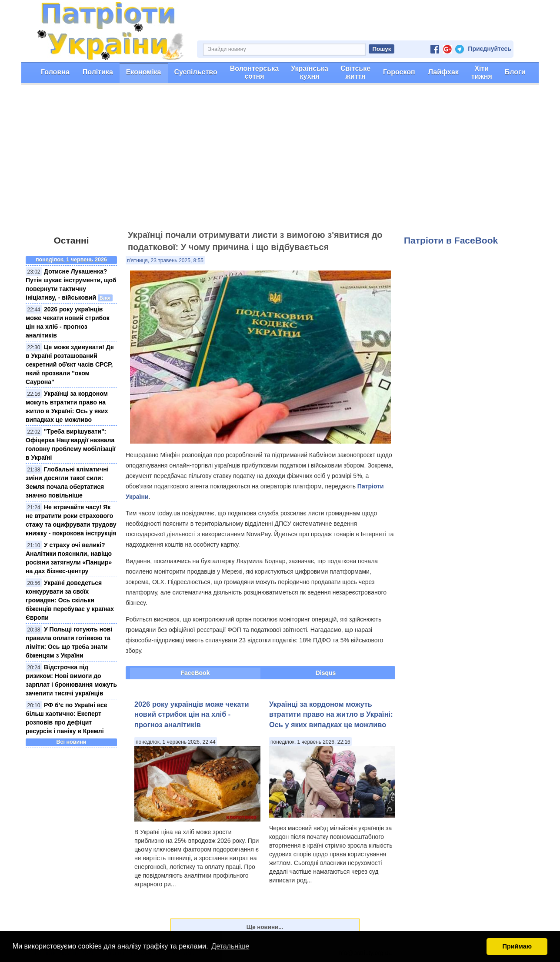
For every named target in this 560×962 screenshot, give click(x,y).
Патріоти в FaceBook (451, 240)
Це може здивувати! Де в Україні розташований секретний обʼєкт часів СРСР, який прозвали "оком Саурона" (70, 364)
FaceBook (195, 673)
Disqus (326, 673)
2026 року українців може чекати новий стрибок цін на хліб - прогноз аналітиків (192, 714)
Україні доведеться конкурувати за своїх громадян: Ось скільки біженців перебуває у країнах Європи (70, 600)
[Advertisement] (280, 161)
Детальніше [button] (230, 946)
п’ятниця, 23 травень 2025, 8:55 (165, 261)
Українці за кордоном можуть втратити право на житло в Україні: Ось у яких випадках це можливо (331, 714)
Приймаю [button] (517, 946)
